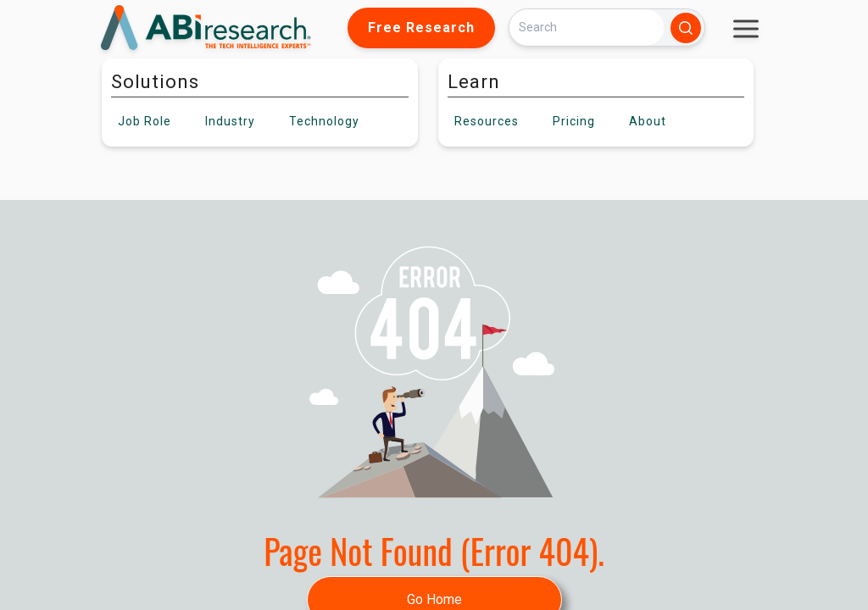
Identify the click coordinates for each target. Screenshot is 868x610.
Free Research (421, 28)
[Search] (587, 28)
